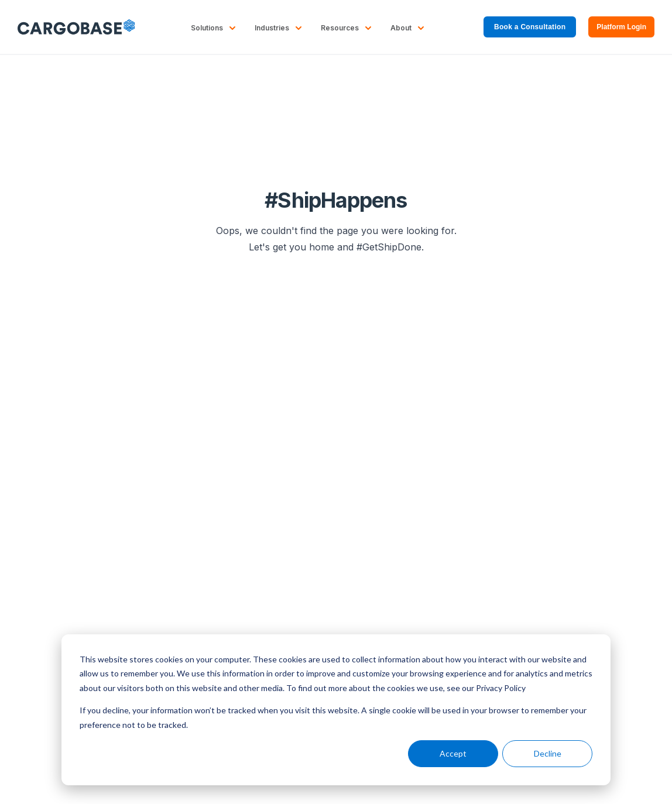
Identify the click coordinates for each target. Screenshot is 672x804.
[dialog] (336, 710)
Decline (548, 753)
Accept (453, 753)
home (322, 247)
